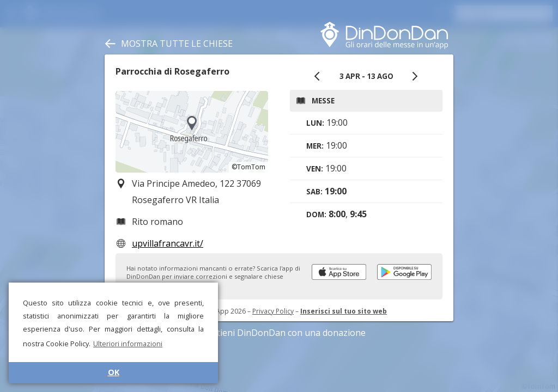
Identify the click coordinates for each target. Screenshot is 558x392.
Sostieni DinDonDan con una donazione (279, 333)
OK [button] (114, 372)
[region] (192, 132)
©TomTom (248, 167)
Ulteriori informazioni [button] (128, 344)
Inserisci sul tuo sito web (344, 311)
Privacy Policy (273, 311)
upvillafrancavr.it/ (168, 243)
